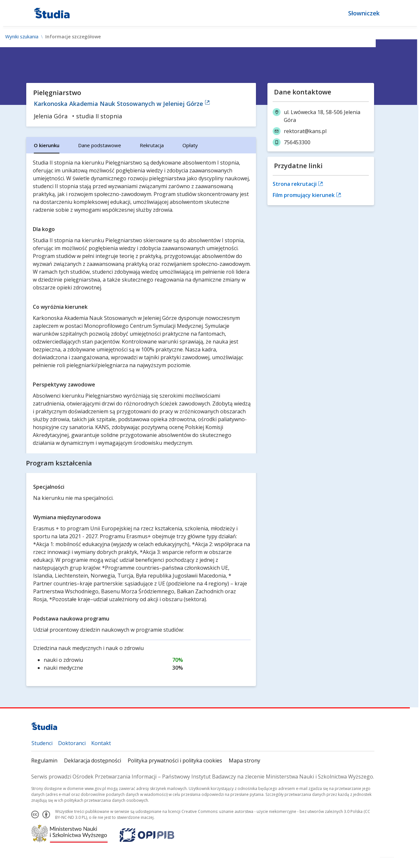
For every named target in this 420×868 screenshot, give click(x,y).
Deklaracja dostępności (93, 760)
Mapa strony (244, 760)
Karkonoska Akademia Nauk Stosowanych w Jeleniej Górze (122, 104)
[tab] (47, 145)
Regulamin (44, 760)
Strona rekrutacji (298, 184)
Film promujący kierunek (307, 195)
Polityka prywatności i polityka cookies (175, 760)
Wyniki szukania (22, 37)
